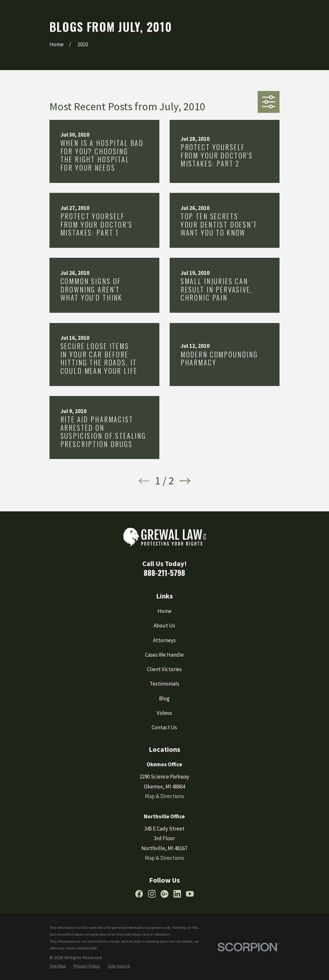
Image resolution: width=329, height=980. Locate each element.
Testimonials (164, 684)
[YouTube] (190, 894)
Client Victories (164, 669)
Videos (164, 713)
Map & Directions (164, 796)
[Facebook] (139, 894)
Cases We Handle (164, 655)
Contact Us (164, 727)
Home (164, 611)
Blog (164, 698)
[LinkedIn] (177, 894)
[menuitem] (58, 966)
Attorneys (164, 640)
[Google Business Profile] (164, 894)
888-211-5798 (164, 573)
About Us (164, 625)
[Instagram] (152, 894)
